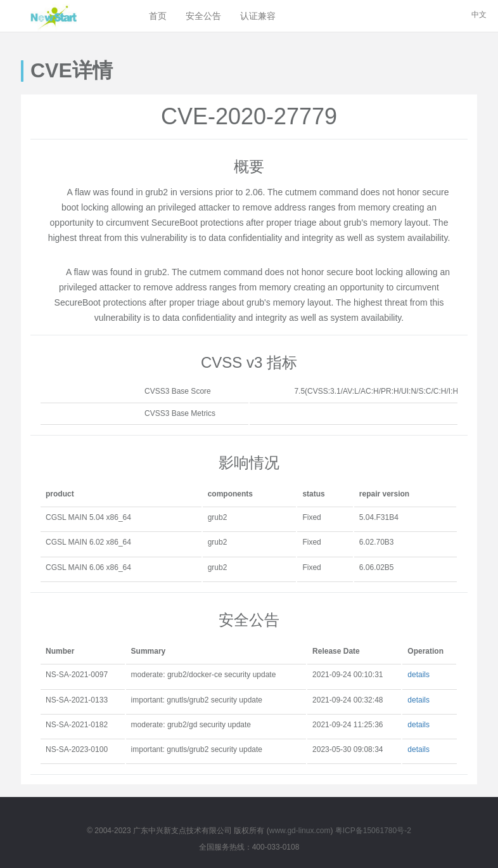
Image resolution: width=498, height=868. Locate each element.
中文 (479, 15)
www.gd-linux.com (300, 831)
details (418, 675)
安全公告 (203, 16)
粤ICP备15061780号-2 (373, 831)
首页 (158, 16)
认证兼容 (258, 16)
